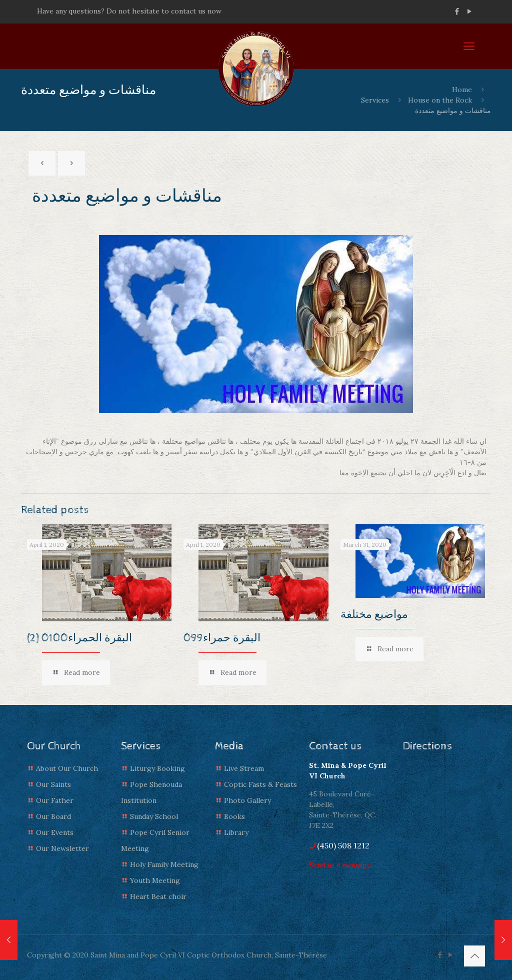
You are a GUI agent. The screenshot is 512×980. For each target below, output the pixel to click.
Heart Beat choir (158, 896)
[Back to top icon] (474, 956)
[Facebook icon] (457, 11)
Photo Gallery (247, 800)
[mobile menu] (469, 46)
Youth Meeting (155, 880)
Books (234, 816)
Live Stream (244, 768)
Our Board (53, 816)
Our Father (55, 800)
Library (236, 832)
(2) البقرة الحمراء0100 (79, 638)
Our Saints (53, 784)
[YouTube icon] (469, 11)
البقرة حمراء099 (222, 638)
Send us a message (340, 865)
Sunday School (154, 816)
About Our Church (67, 768)
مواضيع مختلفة (374, 615)
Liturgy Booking (157, 768)
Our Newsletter (62, 848)
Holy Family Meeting (164, 864)
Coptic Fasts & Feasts (260, 784)
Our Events (55, 832)
